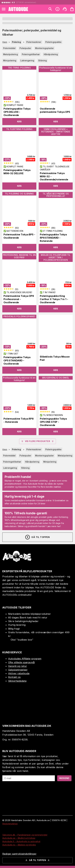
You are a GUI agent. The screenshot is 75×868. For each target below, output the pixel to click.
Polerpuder (25, 48)
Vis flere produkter (38, 441)
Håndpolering (51, 54)
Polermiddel (9, 48)
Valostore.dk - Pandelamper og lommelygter (25, 835)
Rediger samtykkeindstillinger (19, 854)
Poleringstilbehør (31, 54)
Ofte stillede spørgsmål (21, 662)
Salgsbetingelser (18, 670)
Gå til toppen (37, 537)
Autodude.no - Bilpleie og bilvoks (19, 845)
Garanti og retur (18, 666)
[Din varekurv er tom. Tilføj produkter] (72, 9)
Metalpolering (11, 54)
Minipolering (10, 60)
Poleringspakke (53, 42)
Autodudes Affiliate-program (25, 659)
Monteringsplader (44, 48)
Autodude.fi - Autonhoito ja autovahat (21, 841)
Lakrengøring (27, 60)
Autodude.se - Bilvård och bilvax (19, 838)
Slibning (42, 60)
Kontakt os (14, 677)
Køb (19, 121)
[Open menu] (4, 9)
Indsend (64, 778)
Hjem (5, 42)
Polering (16, 42)
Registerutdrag (10, 824)
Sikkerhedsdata (17, 681)
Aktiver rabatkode (19, 673)
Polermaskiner (34, 42)
